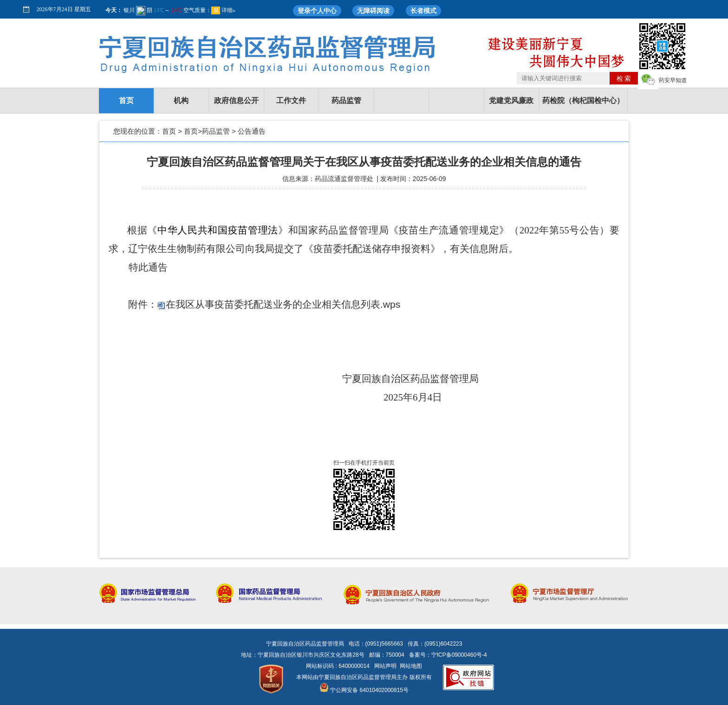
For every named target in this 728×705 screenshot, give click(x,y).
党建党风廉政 (511, 100)
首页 (126, 100)
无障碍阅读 (373, 11)
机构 (181, 100)
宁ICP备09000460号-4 (459, 655)
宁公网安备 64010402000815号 (364, 690)
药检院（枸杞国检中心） (583, 100)
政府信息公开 (236, 100)
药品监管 (346, 100)
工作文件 (291, 100)
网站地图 (411, 666)
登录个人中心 (317, 11)
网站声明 (385, 666)
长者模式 (423, 11)
